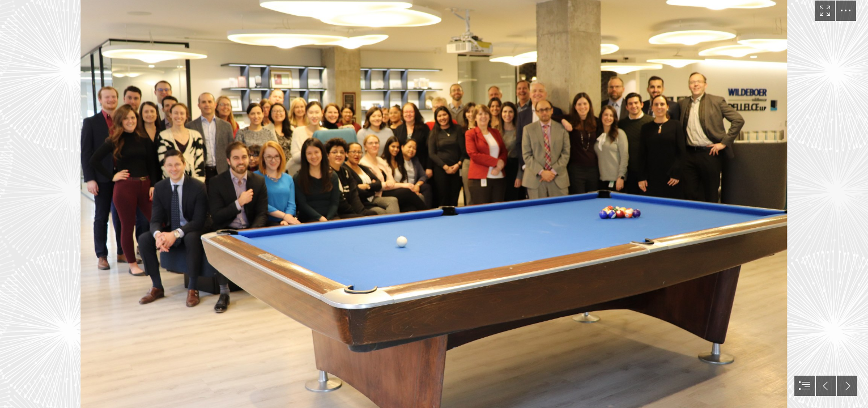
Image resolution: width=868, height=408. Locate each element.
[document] (434, 204)
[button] (825, 11)
